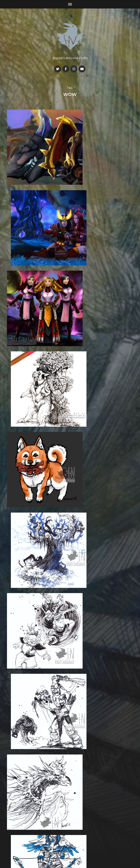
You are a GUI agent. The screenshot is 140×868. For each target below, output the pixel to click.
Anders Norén (77, 846)
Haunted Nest (77, 837)
